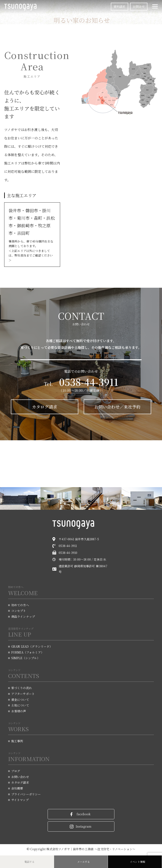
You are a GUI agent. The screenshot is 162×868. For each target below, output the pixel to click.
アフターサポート (23, 694)
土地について (20, 706)
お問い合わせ (20, 777)
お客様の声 (19, 711)
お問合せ (139, 6)
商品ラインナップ (23, 616)
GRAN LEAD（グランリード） (32, 646)
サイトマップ (20, 801)
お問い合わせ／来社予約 (116, 407)
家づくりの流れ (22, 688)
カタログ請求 (46, 407)
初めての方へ (20, 604)
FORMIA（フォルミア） (28, 652)
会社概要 (17, 789)
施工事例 (17, 741)
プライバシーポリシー (26, 795)
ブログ (16, 772)
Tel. (81, 384)
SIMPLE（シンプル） (26, 658)
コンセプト (19, 610)
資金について (20, 700)
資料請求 (120, 6)
